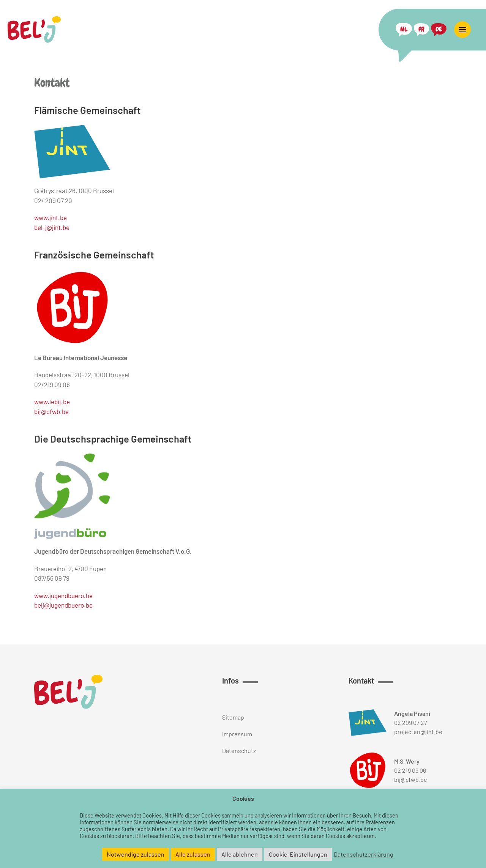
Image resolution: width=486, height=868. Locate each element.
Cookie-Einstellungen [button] (298, 854)
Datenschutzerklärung (364, 854)
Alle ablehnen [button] (240, 854)
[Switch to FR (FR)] (421, 29)
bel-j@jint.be (52, 227)
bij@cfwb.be (51, 411)
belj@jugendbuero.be (63, 605)
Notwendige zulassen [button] (136, 854)
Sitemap (233, 717)
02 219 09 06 (410, 770)
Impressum (237, 734)
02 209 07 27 (411, 722)
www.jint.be (50, 217)
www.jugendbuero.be (63, 595)
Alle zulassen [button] (193, 854)
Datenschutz (239, 751)
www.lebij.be (52, 402)
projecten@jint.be (418, 732)
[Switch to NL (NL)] (404, 29)
